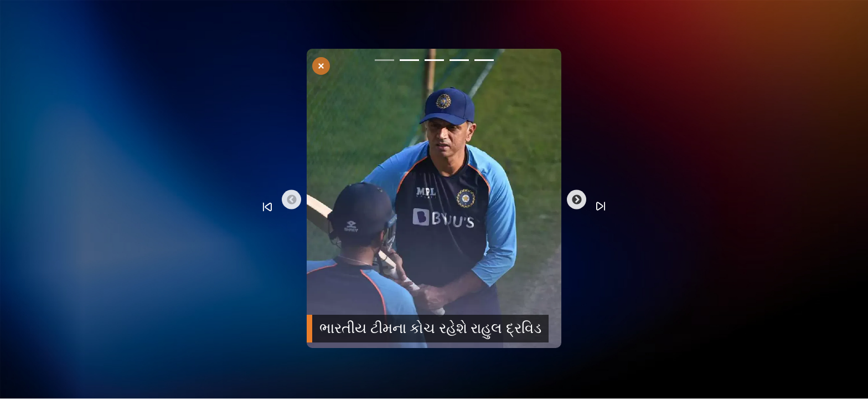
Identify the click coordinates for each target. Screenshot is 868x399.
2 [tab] (409, 62)
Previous (291, 200)
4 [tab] (459, 62)
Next (577, 200)
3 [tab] (434, 62)
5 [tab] (484, 62)
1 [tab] (384, 62)
